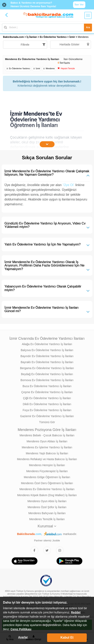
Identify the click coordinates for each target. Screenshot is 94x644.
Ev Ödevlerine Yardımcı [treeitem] (54, 37)
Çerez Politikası (21, 629)
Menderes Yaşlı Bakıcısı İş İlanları (47, 453)
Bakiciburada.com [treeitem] (13, 37)
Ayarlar (23, 637)
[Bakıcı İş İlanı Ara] (47, 28)
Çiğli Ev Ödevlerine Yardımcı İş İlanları (47, 398)
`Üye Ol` (68, 185)
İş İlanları (32, 37)
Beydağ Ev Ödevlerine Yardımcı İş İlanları (47, 374)
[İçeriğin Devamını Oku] (47, 144)
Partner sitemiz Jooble (47, 540)
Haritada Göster (74, 44)
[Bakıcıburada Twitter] (47, 550)
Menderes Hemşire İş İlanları (47, 465)
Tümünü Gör (47, 422)
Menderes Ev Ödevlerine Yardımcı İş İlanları (47, 489)
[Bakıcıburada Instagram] (60, 550)
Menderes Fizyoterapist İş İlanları (47, 471)
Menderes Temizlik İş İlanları (47, 519)
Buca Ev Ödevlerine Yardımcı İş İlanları (47, 386)
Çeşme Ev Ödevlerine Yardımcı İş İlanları (47, 392)
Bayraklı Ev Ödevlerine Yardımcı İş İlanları (47, 362)
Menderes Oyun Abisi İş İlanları (47, 501)
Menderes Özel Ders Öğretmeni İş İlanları (47, 483)
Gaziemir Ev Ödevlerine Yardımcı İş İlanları (47, 416)
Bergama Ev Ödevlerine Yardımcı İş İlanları (47, 368)
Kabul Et (67, 637)
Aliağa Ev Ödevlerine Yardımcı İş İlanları (47, 344)
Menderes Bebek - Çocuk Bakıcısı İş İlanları (47, 435)
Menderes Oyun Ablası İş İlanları (47, 441)
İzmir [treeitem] (73, 37)
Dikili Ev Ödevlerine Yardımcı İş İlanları (47, 404)
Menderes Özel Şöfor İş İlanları (47, 507)
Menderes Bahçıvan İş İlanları (47, 513)
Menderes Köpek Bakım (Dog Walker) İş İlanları (47, 495)
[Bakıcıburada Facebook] (34, 550)
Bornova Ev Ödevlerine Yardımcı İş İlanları (47, 380)
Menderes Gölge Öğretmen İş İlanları (47, 477)
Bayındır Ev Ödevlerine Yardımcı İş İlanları (47, 356)
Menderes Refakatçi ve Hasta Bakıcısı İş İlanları (47, 459)
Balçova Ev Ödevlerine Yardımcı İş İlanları (47, 350)
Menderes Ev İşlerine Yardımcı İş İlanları (47, 447)
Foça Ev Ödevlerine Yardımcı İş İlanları (47, 410)
